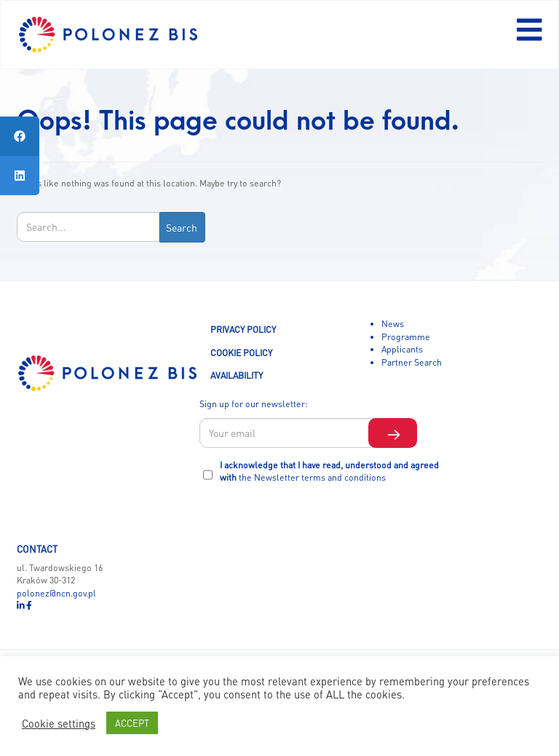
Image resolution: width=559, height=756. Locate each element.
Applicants (402, 349)
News (393, 323)
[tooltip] (20, 136)
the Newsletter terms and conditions (312, 477)
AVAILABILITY (237, 375)
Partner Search (412, 362)
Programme (406, 336)
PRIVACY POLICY (243, 329)
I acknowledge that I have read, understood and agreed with (329, 471)
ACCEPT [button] (132, 723)
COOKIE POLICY (241, 353)
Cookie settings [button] (59, 723)
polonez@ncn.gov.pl (56, 593)
